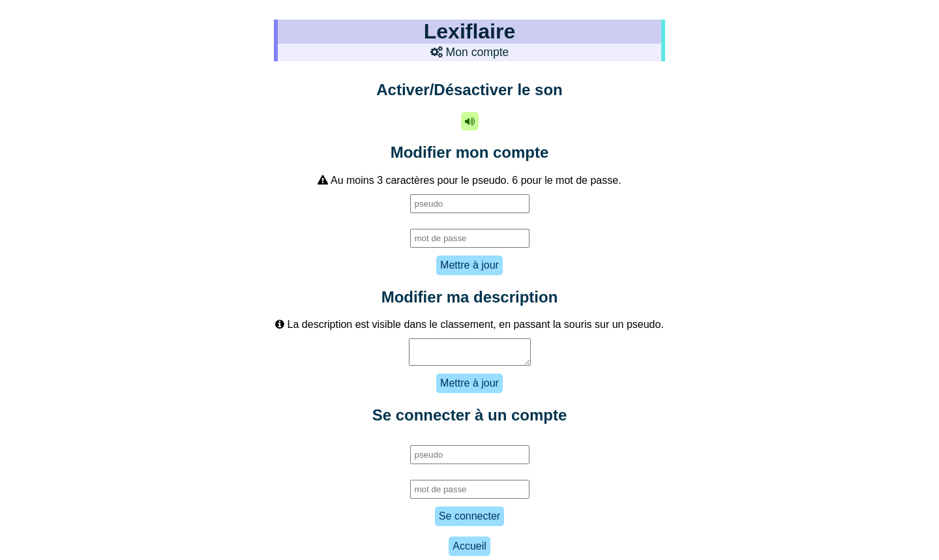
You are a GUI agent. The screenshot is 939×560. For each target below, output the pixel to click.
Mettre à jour (469, 265)
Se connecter (469, 520)
